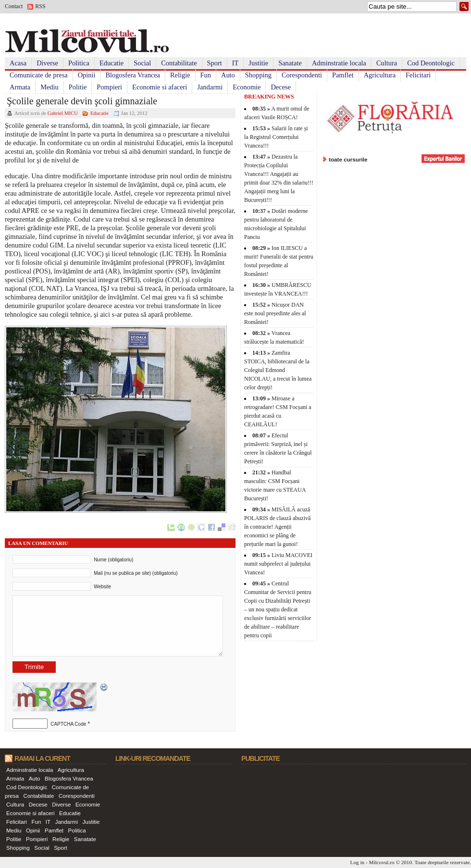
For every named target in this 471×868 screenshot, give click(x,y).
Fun (206, 75)
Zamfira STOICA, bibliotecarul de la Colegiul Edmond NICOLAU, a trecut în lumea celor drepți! (278, 370)
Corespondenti (302, 75)
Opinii (87, 75)
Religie (180, 75)
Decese (281, 87)
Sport (215, 63)
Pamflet (343, 75)
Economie (247, 87)
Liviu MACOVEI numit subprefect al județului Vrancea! (278, 564)
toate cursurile (348, 159)
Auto (228, 75)
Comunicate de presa (39, 75)
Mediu (50, 87)
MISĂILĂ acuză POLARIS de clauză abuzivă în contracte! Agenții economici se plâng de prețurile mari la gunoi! (277, 527)
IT (235, 63)
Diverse (47, 63)
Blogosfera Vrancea (133, 75)
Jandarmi (210, 87)
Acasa (18, 63)
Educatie (112, 63)
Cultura (387, 63)
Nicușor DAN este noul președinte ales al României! (275, 313)
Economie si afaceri (160, 87)
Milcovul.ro (381, 862)
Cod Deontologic (431, 63)
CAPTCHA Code (68, 724)
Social (142, 63)
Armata (20, 87)
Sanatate (290, 63)
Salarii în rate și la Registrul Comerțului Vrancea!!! (276, 137)
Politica (79, 63)
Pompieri (109, 87)
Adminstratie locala (339, 63)
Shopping (258, 75)
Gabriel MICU (63, 113)
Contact (14, 6)
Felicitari (418, 75)
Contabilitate (179, 63)
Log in (358, 862)
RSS (40, 6)
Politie (78, 87)
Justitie (258, 63)
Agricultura (380, 75)
